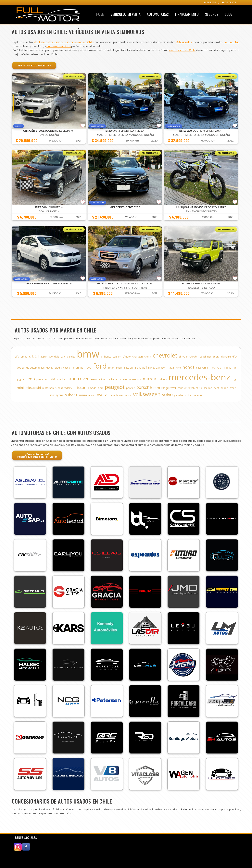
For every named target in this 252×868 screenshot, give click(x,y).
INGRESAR (210, 2)
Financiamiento (187, 14)
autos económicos (59, 46)
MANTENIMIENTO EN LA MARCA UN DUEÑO (126, 135)
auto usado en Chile (182, 50)
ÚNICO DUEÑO (49, 135)
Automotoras (158, 14)
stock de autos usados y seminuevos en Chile (64, 42)
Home (100, 14)
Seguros (212, 14)
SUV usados (184, 42)
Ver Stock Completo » (34, 65)
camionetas (231, 42)
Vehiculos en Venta (126, 14)
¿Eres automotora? (37, 455)
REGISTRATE (229, 2)
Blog (229, 14)
